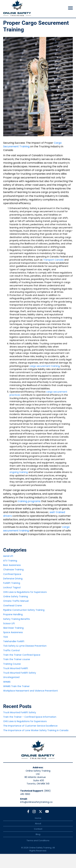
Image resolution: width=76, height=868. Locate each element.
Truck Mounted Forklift (16, 668)
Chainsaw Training (13, 570)
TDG (6, 637)
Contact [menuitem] (38, 829)
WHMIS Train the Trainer (16, 686)
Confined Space (12, 574)
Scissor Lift (9, 623)
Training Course (12, 664)
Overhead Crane (13, 606)
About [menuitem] (38, 824)
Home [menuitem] (38, 818)
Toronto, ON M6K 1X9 (38, 784)
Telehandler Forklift (14, 641)
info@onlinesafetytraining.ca (36, 802)
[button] (28, 812)
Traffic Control (11, 650)
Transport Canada (53, 260)
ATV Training (10, 561)
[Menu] (70, 8)
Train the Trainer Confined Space (22, 655)
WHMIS (7, 682)
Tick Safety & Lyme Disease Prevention (25, 646)
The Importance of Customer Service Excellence (30, 726)
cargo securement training (45, 366)
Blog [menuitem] (38, 834)
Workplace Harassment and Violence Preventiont (31, 691)
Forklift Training (12, 583)
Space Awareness (13, 632)
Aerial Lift (8, 556)
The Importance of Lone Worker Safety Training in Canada (36, 730)
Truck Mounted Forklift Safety (20, 673)
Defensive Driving (13, 579)
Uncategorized (11, 677)
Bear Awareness (12, 565)
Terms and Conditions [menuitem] (38, 840)
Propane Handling (13, 614)
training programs (29, 501)
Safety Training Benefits (16, 619)
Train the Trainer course (17, 659)
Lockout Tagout (12, 587)
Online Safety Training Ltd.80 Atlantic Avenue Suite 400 (38, 776)
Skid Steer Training (13, 628)
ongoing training (19, 472)
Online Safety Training (16, 596)
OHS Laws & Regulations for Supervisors (25, 592)
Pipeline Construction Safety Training (24, 610)
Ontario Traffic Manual (16, 601)
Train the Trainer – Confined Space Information (30, 717)
